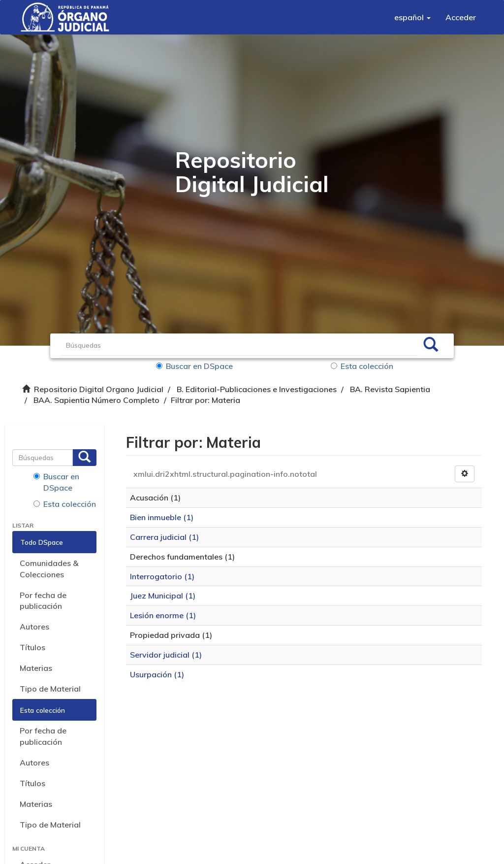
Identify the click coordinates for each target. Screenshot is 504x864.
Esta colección (362, 366)
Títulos (32, 647)
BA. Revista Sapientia (390, 389)
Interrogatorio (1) (162, 576)
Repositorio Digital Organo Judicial (99, 389)
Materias (36, 668)
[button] (412, 17)
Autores (34, 627)
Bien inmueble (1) (162, 517)
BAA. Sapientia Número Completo (96, 400)
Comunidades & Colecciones (49, 569)
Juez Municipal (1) (163, 596)
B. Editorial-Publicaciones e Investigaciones (257, 389)
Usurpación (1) (157, 674)
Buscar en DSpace (194, 366)
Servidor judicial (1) (166, 655)
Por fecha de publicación (43, 601)
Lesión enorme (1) (163, 615)
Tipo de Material (50, 689)
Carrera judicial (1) (164, 537)
